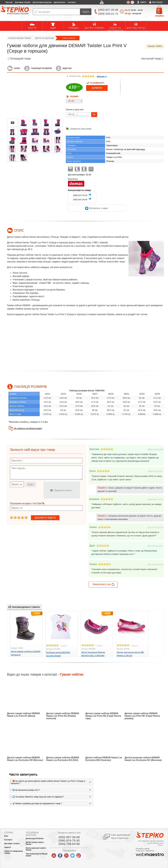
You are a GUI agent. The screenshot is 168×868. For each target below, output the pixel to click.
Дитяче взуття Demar (39, 839)
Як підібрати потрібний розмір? (28, 428)
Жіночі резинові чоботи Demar (40, 849)
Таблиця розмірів (41, 68)
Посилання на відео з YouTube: (27, 503)
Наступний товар (151, 59)
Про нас (9, 2)
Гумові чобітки (69, 38)
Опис (17, 68)
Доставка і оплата (23, 2)
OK (94, 114)
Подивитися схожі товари (81, 129)
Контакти (72, 2)
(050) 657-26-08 (80, 200)
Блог (6, 836)
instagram (86, 855)
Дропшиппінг (60, 2)
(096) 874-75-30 (80, 195)
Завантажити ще (103, 584)
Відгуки (67, 68)
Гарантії (7, 847)
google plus (74, 856)
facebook (68, 855)
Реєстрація (157, 2)
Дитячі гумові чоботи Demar (39, 843)
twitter (80, 855)
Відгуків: (102, 77)
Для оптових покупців (42, 2)
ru (132, 2)
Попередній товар (20, 59)
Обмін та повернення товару (13, 852)
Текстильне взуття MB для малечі (39, 855)
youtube (62, 855)
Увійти (143, 2)
